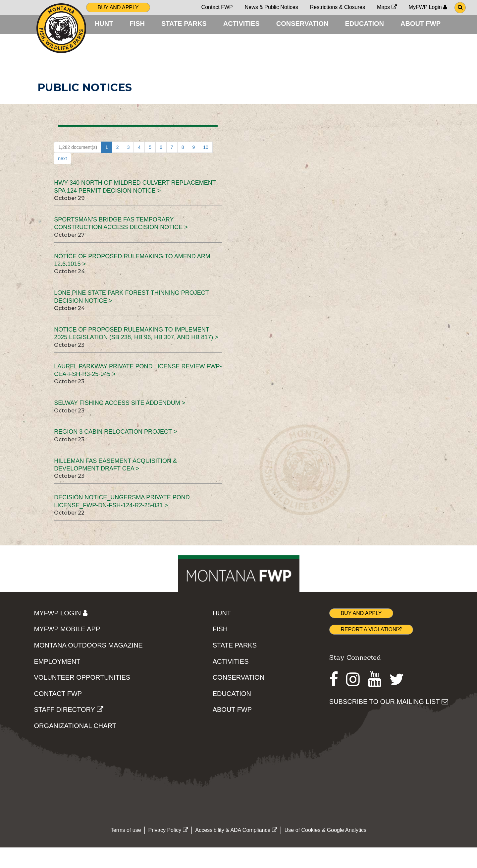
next (62, 179)
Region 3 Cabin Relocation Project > (115, 452)
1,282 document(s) (78, 168)
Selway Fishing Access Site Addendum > (120, 423)
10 (206, 168)
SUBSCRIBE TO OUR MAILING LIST (389, 722)
